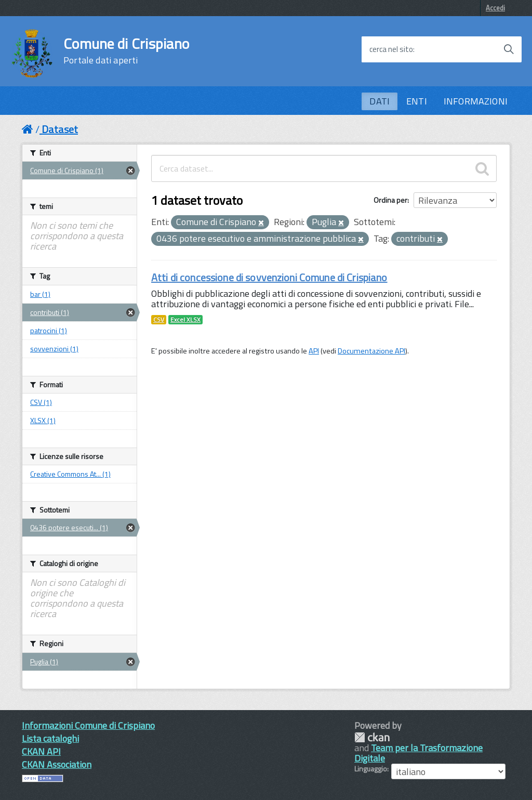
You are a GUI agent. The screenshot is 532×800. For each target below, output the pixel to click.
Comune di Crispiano (126, 51)
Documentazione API (371, 351)
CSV (159, 320)
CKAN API (41, 751)
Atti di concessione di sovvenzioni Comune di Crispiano (269, 277)
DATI (380, 101)
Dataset (60, 129)
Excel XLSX (185, 320)
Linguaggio (371, 769)
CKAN (372, 737)
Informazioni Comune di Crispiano (88, 725)
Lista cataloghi (50, 738)
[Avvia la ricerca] (509, 49)
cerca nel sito (391, 49)
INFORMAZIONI (476, 101)
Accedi (495, 8)
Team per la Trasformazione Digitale (418, 753)
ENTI (417, 101)
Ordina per (390, 200)
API (314, 351)
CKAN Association (57, 764)
